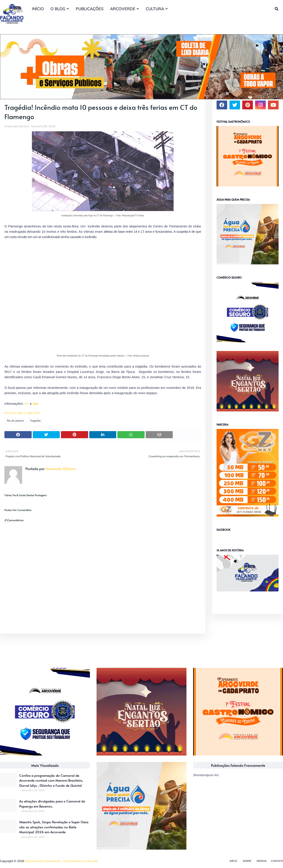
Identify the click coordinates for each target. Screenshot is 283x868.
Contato (277, 861)
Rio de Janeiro (15, 421)
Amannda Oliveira (17, 126)
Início (233, 861)
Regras (262, 861)
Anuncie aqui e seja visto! (22, 413)
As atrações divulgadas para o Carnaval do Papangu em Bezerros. (52, 804)
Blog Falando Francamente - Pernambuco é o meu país (61, 861)
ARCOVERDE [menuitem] (123, 9)
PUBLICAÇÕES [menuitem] (90, 9)
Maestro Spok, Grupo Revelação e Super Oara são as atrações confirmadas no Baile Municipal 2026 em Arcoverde (54, 827)
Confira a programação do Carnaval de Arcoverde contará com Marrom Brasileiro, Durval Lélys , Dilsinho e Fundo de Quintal (51, 780)
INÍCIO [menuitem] (38, 9)
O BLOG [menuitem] (58, 9)
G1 (27, 404)
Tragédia (35, 421)
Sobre (247, 861)
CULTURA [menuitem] (155, 9)
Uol (35, 404)
